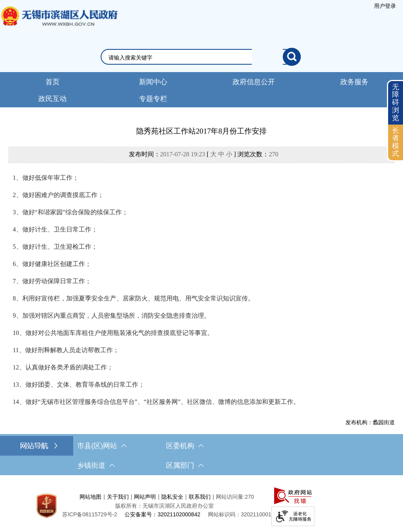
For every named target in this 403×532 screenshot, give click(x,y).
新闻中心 (153, 82)
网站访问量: (230, 497)
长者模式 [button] (396, 142)
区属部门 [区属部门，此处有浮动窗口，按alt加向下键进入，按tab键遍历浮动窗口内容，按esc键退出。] (185, 465)
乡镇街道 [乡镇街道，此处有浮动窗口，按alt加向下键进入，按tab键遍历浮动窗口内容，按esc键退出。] (96, 465)
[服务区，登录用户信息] (385, 6)
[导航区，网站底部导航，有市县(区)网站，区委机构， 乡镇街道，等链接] (201, 456)
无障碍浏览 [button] (396, 102)
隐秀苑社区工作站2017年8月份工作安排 (201, 131)
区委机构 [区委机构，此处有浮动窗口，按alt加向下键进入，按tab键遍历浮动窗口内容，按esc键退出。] (185, 446)
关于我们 (118, 497)
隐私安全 (172, 497)
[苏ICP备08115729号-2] (90, 514)
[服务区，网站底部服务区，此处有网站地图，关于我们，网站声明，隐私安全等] (201, 506)
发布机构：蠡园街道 (370, 422)
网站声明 (145, 497)
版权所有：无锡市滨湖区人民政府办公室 (164, 506)
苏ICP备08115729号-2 (90, 514)
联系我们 (200, 497)
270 (273, 154)
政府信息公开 (254, 82)
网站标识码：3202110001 (240, 514)
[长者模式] (396, 142)
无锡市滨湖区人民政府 (59, 24)
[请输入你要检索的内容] (196, 58)
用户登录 (385, 6)
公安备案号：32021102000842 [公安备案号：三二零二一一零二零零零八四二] (162, 514)
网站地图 (90, 497)
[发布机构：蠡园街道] (202, 422)
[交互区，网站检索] (201, 57)
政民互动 (52, 99)
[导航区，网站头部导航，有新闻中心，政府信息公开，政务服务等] (201, 90)
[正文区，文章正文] (201, 276)
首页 (52, 82)
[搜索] (292, 57)
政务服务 (354, 82)
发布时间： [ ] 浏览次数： (204, 154)
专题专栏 (153, 99)
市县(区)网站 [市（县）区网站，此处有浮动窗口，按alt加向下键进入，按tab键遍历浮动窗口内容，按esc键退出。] (102, 446)
